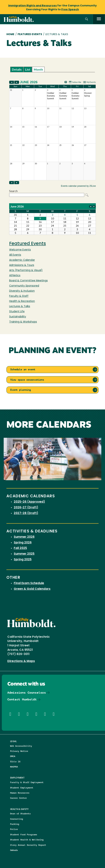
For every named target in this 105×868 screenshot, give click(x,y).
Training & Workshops (23, 322)
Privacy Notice (19, 751)
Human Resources (20, 793)
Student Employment (22, 788)
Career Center (18, 798)
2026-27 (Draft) (26, 508)
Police (14, 829)
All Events (15, 255)
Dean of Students (20, 814)
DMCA (13, 756)
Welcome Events (20, 250)
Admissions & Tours (22, 265)
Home (10, 34)
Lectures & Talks (20, 306)
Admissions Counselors (27, 693)
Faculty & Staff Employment (27, 782)
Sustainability (18, 317)
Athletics (15, 276)
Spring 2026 (23, 543)
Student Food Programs (24, 834)
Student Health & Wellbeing (27, 840)
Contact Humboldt (22, 699)
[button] (87, 19)
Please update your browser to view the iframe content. (52, 69)
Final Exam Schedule (29, 583)
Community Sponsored (24, 286)
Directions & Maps (21, 661)
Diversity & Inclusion (22, 291)
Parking (15, 824)
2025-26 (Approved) (29, 502)
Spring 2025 (23, 560)
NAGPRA (14, 767)
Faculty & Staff (19, 296)
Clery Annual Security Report (28, 845)
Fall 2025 (20, 548)
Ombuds (14, 850)
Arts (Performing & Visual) (26, 270)
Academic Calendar (22, 260)
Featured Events (30, 34)
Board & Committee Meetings (28, 281)
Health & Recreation (22, 301)
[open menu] (99, 19)
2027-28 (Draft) (26, 513)
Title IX (15, 761)
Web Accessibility (21, 746)
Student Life (17, 312)
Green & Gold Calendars (32, 589)
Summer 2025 (24, 554)
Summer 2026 (24, 537)
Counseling (17, 819)
